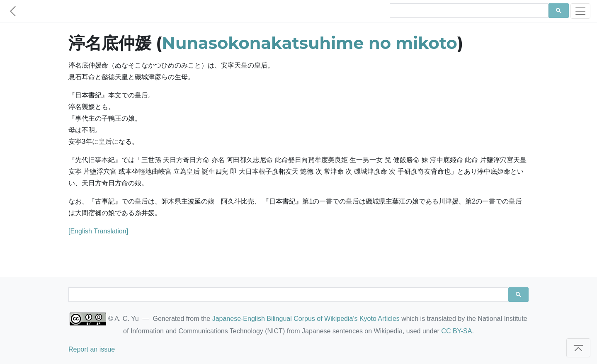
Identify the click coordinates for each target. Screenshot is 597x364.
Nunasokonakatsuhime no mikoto (310, 43)
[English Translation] (98, 231)
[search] (468, 11)
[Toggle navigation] (580, 11)
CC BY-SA (456, 331)
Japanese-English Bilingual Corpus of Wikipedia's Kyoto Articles (306, 319)
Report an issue (92, 349)
